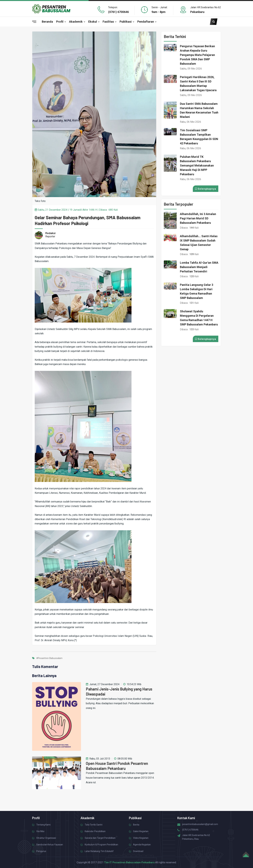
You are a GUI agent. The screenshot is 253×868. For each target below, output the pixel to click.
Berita (136, 825)
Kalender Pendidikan (95, 831)
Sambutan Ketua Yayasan (50, 845)
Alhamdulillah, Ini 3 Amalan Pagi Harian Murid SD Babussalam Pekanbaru (198, 218)
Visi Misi (40, 831)
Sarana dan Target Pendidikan (100, 838)
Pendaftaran (146, 22)
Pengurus (41, 851)
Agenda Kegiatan (142, 845)
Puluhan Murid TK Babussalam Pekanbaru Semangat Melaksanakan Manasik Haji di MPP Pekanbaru (197, 165)
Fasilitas (108, 22)
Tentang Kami (43, 825)
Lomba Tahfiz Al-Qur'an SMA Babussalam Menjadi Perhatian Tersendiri (199, 267)
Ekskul (93, 22)
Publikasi (126, 22)
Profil (60, 22)
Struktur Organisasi (46, 838)
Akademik (76, 22)
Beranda (47, 22)
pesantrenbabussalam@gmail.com (200, 824)
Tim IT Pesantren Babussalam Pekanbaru (129, 862)
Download (138, 851)
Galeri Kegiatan (141, 831)
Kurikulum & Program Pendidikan (101, 845)
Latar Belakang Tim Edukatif (99, 851)
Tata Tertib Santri (94, 825)
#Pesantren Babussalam (49, 658)
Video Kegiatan (141, 838)
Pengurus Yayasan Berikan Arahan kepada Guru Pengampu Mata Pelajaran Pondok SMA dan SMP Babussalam (197, 55)
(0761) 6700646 (118, 12)
